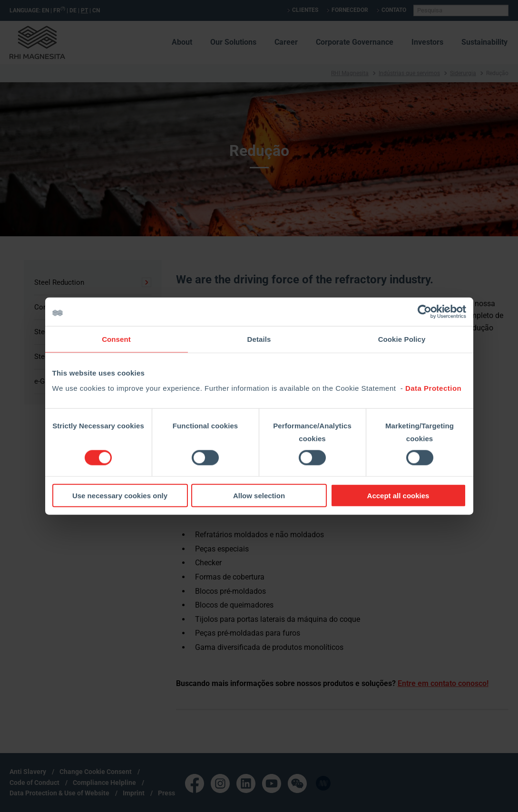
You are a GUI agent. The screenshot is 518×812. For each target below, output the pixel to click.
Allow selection (259, 495)
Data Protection (433, 388)
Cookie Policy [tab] (402, 339)
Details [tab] (259, 339)
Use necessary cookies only (120, 495)
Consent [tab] (116, 339)
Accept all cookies (398, 495)
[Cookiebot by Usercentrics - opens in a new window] (425, 312)
